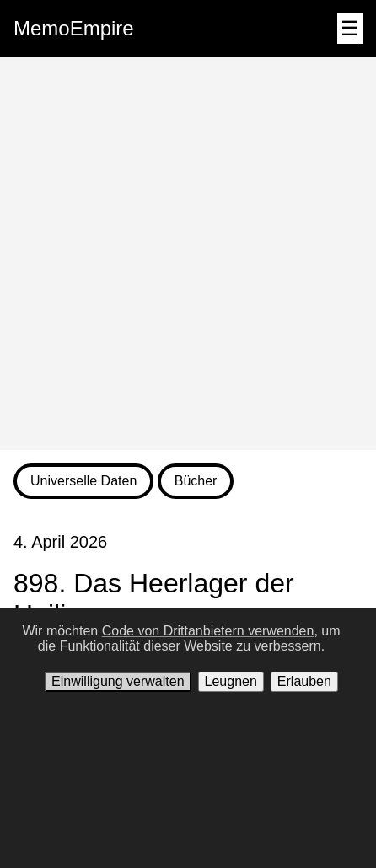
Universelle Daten (83, 481)
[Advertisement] (188, 254)
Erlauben (304, 681)
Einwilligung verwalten (118, 681)
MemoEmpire (74, 28)
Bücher (196, 481)
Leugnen (231, 681)
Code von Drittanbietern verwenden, (210, 631)
